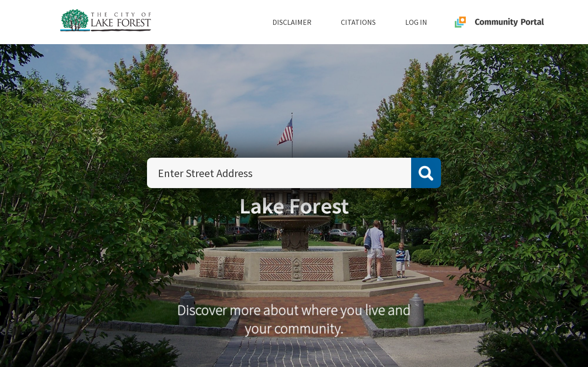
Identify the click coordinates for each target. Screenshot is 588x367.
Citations (358, 22)
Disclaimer (292, 22)
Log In (416, 22)
